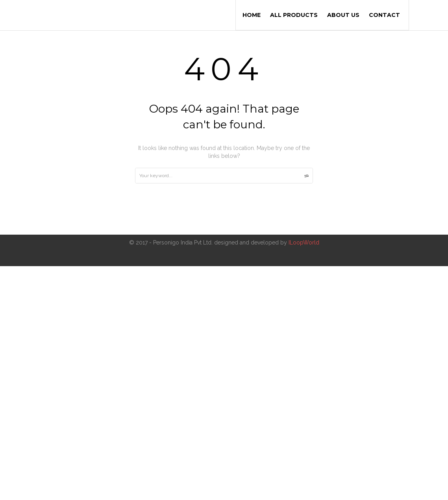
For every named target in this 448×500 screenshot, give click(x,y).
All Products (294, 15)
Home (252, 15)
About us (343, 15)
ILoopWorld (303, 243)
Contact (384, 15)
